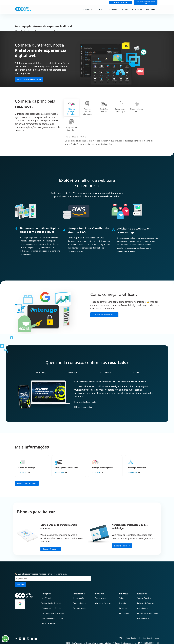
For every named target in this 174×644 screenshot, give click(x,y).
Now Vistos (72, 362)
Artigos (126, 9)
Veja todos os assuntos (27, 473)
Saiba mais (23, 462)
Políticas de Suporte (146, 592)
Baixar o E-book (51, 538)
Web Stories (138, 9)
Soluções (89, 9)
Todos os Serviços (49, 613)
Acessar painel (121, 2)
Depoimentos (101, 587)
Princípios (123, 597)
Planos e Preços (79, 592)
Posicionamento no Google (53, 603)
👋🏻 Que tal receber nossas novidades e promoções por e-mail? (41, 563)
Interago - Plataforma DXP (52, 608)
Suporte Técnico (144, 587)
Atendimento (152, 9)
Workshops (124, 603)
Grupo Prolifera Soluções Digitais (144, 637)
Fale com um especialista (146, 2)
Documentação (144, 608)
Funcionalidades (80, 597)
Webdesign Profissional (51, 592)
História (123, 592)
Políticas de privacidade (149, 627)
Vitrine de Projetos (103, 592)
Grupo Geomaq (105, 362)
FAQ (121, 627)
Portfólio (101, 9)
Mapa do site (131, 627)
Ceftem (137, 362)
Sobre (122, 587)
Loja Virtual (46, 587)
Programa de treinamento (148, 603)
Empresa (114, 9)
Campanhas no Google (51, 597)
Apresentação (79, 587)
